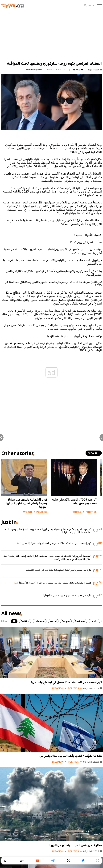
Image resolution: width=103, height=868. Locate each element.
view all (94, 453)
